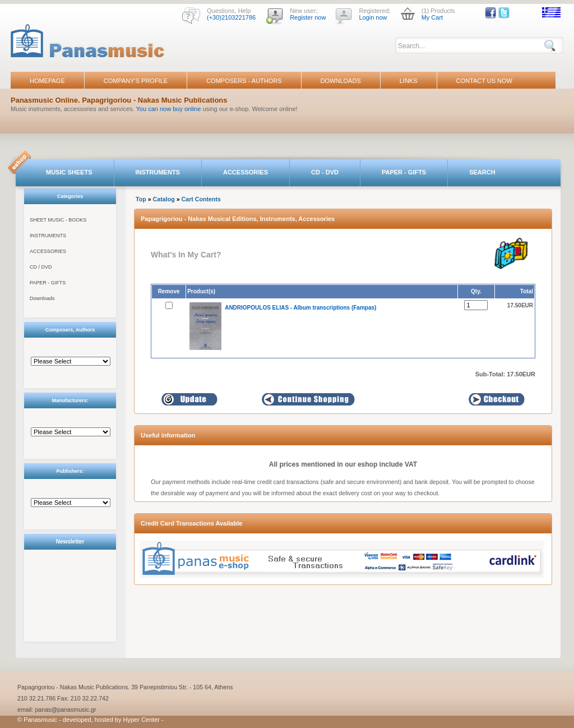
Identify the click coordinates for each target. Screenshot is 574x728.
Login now (373, 17)
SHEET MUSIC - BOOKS (58, 220)
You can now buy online (169, 109)
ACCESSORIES (246, 172)
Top (141, 199)
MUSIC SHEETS (69, 172)
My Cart (432, 17)
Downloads (42, 298)
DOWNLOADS (341, 81)
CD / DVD (41, 267)
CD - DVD (325, 172)
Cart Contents (201, 199)
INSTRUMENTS (158, 172)
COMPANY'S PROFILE (136, 81)
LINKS (409, 81)
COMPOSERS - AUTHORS (244, 81)
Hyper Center (142, 720)
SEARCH (482, 172)
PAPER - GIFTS (404, 172)
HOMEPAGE (47, 81)
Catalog (164, 199)
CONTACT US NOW (484, 81)
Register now (308, 17)
